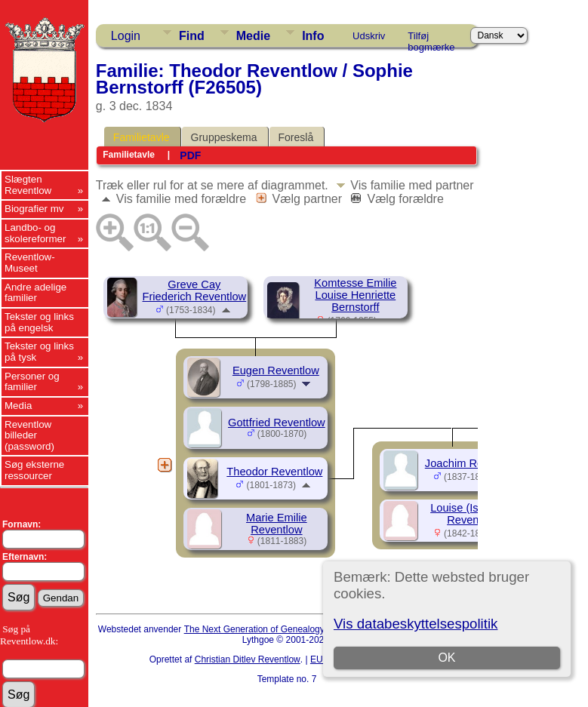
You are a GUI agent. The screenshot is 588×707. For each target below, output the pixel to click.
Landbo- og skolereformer (35, 233)
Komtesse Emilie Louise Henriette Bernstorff (355, 295)
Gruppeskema (224, 137)
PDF (190, 155)
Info (313, 36)
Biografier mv (34, 209)
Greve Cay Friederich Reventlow (195, 290)
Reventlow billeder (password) (29, 435)
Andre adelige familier (35, 293)
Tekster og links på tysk (39, 352)
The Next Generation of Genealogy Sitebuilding (279, 629)
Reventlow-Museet (30, 263)
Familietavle (142, 137)
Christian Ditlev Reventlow (248, 659)
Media (18, 406)
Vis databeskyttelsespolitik (416, 624)
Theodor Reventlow (274, 472)
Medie (253, 36)
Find (192, 36)
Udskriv (369, 36)
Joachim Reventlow (473, 463)
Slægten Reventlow (28, 185)
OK (446, 658)
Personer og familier (32, 382)
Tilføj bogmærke (431, 38)
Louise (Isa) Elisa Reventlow (473, 514)
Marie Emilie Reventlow (277, 524)
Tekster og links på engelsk (39, 322)
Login (126, 36)
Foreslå (296, 137)
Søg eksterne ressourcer (34, 470)
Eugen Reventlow (276, 370)
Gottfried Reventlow (277, 423)
